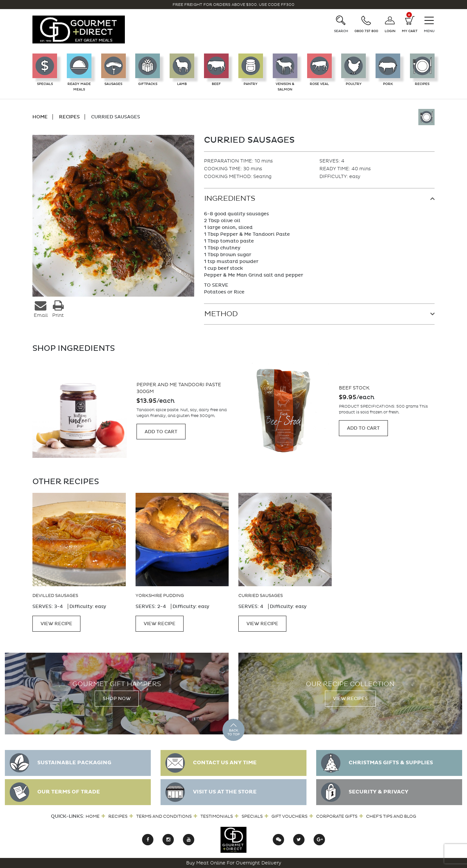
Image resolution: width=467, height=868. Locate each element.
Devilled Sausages (55, 595)
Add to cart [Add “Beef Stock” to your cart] (363, 428)
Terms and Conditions (164, 816)
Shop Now (117, 699)
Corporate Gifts (337, 816)
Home (93, 816)
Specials (252, 816)
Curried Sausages (261, 595)
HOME (40, 117)
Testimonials (217, 816)
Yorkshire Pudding (160, 595)
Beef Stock (354, 388)
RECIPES (69, 117)
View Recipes (350, 699)
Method (221, 314)
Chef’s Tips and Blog (391, 816)
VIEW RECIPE (56, 624)
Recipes (118, 816)
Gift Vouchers (289, 816)
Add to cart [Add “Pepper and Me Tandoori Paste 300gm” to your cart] (161, 432)
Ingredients (230, 198)
